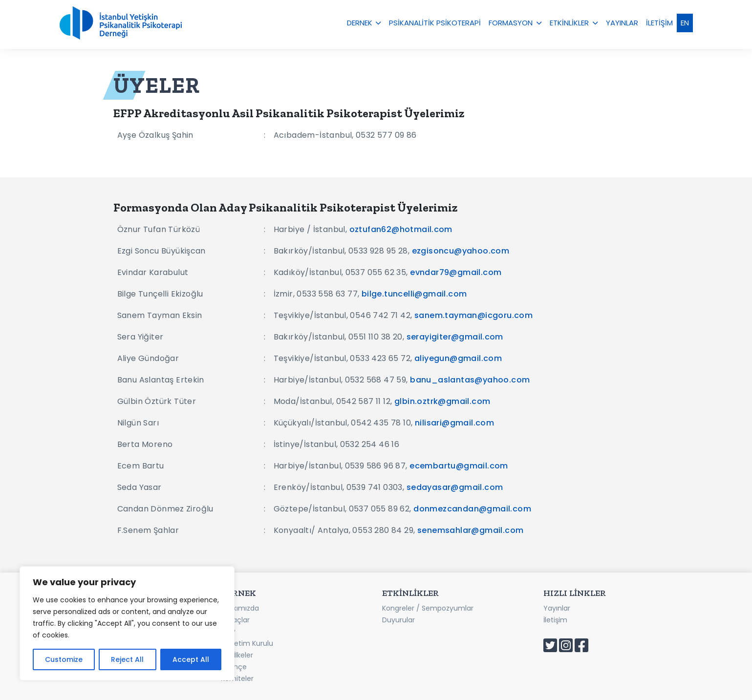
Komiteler (237, 679)
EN (685, 23)
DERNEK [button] (360, 23)
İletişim (555, 620)
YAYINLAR (622, 23)
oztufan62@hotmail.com (401, 229)
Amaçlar (235, 620)
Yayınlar (557, 608)
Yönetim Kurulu (247, 643)
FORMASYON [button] (511, 23)
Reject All (127, 659)
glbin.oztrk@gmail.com (442, 401)
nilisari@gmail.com (454, 423)
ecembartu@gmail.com (459, 466)
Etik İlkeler (237, 655)
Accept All (191, 659)
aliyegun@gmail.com (458, 358)
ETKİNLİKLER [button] (569, 23)
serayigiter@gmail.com (455, 337)
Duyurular (398, 620)
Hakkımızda (240, 608)
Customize (64, 659)
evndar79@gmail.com (456, 272)
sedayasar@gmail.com (455, 487)
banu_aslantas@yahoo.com (470, 380)
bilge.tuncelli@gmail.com (414, 294)
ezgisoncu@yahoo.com (461, 251)
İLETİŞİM (659, 23)
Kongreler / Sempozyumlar (428, 608)
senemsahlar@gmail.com (470, 530)
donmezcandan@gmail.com (472, 509)
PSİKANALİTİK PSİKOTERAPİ (435, 23)
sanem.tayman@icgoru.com (473, 315)
